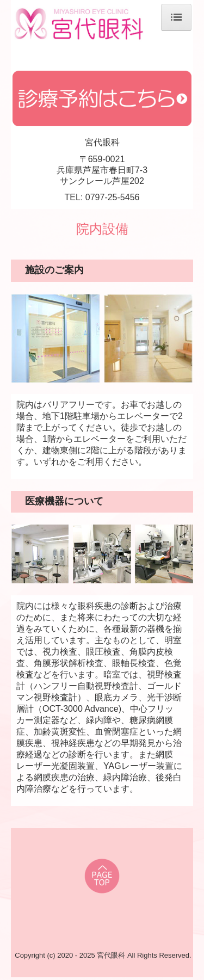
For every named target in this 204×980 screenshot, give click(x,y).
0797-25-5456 (113, 197)
